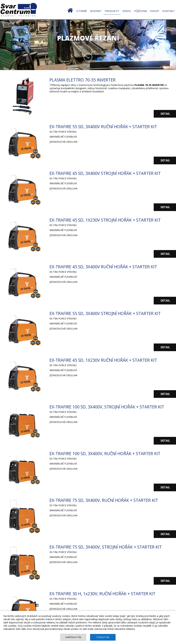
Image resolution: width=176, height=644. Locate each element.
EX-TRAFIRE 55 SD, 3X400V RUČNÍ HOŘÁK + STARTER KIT (105, 126)
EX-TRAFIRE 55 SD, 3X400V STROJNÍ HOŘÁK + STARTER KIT (107, 313)
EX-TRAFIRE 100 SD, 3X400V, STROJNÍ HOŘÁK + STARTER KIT (108, 407)
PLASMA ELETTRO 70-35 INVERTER (83, 80)
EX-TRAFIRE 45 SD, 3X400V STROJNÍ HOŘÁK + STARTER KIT (107, 173)
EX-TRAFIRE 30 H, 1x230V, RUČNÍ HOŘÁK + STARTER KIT (104, 594)
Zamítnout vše (73, 637)
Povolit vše (103, 637)
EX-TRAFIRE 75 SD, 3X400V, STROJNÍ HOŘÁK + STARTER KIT (107, 547)
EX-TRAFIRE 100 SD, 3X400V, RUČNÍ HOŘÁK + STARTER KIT (106, 453)
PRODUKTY (112, 11)
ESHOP (155, 11)
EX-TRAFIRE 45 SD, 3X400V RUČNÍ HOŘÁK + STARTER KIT (105, 267)
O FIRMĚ (82, 11)
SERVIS (127, 11)
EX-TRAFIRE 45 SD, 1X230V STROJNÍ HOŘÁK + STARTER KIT (107, 220)
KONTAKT (169, 11)
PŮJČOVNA (141, 11)
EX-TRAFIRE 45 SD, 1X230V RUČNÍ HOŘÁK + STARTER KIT (105, 360)
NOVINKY (96, 11)
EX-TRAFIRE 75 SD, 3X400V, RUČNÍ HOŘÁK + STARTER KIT (105, 500)
